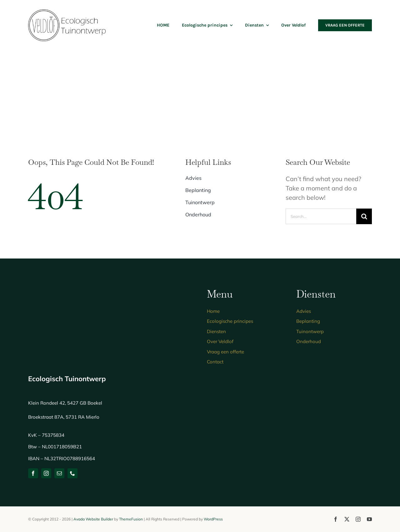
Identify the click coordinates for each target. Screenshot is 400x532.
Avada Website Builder (93, 519)
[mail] (59, 473)
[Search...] (321, 216)
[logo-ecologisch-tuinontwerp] (67, 12)
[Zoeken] (364, 216)
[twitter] (347, 519)
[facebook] (33, 473)
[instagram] (46, 473)
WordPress (213, 519)
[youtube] (369, 519)
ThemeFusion (131, 519)
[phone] (72, 473)
